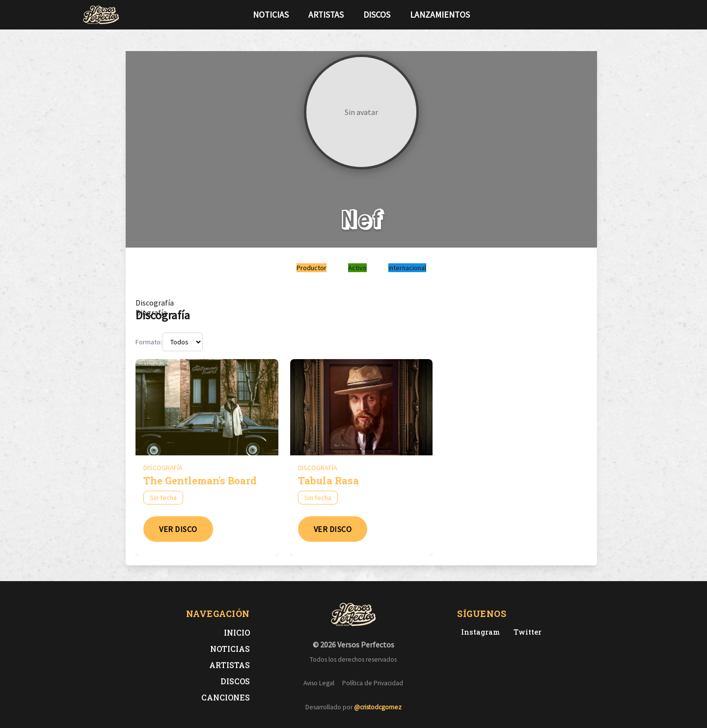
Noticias (271, 15)
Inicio (237, 632)
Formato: (149, 342)
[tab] (155, 303)
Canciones (226, 697)
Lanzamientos (440, 15)
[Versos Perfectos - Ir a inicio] (101, 15)
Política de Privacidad (373, 683)
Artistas (326, 15)
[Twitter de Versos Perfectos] (526, 632)
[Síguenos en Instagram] (622, 15)
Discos (377, 15)
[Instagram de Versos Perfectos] (478, 632)
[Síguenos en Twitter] (606, 15)
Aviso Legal (319, 683)
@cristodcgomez (378, 707)
